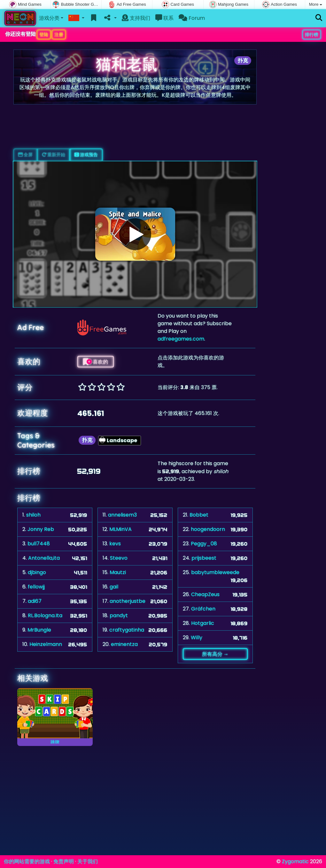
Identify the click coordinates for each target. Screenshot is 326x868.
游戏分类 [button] (49, 18)
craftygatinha (127, 630)
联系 (164, 18)
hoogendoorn (208, 529)
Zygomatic (295, 861)
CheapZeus (205, 594)
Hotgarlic (203, 623)
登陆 (44, 35)
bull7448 (39, 544)
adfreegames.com (181, 339)
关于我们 (88, 861)
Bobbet (199, 515)
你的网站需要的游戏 (27, 861)
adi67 (35, 601)
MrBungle (39, 630)
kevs (115, 544)
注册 (59, 35)
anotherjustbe (128, 601)
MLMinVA (120, 529)
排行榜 (312, 35)
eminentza (124, 644)
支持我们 (136, 18)
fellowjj (36, 587)
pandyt (119, 615)
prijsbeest (204, 558)
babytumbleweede (215, 572)
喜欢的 (96, 362)
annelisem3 (122, 515)
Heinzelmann (46, 644)
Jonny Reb (41, 529)
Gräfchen (203, 609)
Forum (192, 18)
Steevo (119, 558)
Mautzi (118, 572)
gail (114, 587)
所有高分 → (215, 654)
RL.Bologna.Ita (45, 615)
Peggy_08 (204, 544)
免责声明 (64, 861)
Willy (197, 638)
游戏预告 (86, 155)
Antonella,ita (44, 558)
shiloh (33, 515)
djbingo (37, 572)
